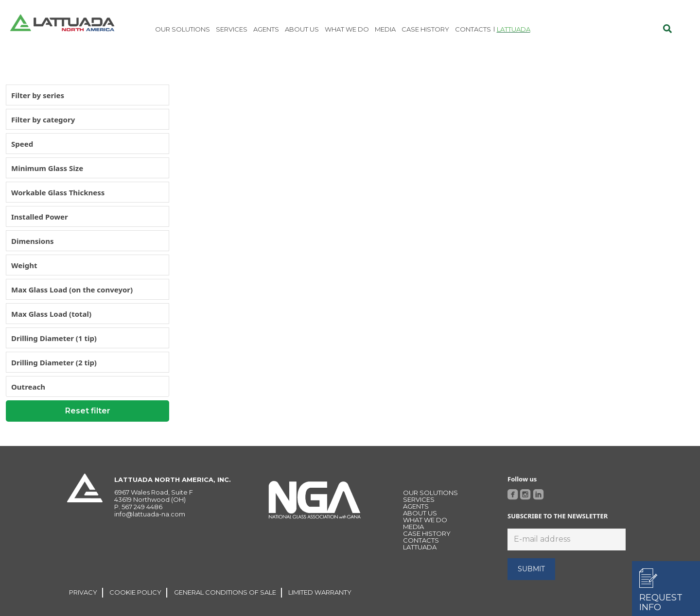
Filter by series (38, 95)
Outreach (28, 387)
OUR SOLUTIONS (430, 493)
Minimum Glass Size (47, 168)
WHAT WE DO (425, 520)
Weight (24, 265)
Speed (22, 144)
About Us (420, 513)
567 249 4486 (142, 507)
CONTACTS (421, 540)
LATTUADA (420, 547)
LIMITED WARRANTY (320, 592)
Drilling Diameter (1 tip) (54, 338)
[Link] (62, 24)
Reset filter (88, 411)
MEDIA (413, 527)
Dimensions (32, 241)
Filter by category (43, 120)
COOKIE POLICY (135, 592)
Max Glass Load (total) (51, 314)
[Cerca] (667, 29)
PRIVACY (83, 592)
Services (419, 499)
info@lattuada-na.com (150, 514)
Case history (427, 533)
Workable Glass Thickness (58, 192)
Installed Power (40, 217)
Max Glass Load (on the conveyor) (72, 290)
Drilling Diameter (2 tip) (54, 362)
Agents (416, 506)
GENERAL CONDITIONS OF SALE (225, 592)
